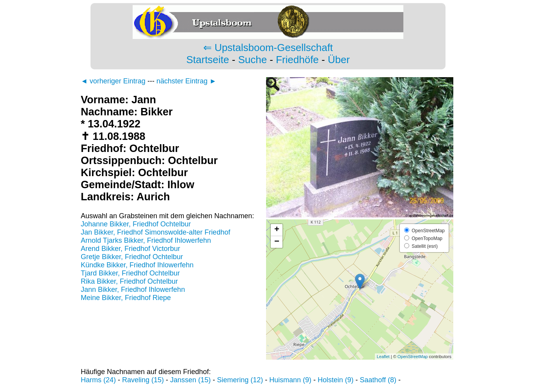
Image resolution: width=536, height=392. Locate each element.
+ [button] (277, 230)
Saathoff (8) (378, 380)
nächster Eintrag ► (186, 81)
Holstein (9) (335, 380)
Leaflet (383, 357)
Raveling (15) (143, 380)
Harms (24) (98, 380)
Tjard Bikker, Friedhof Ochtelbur (130, 273)
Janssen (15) (190, 380)
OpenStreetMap (413, 357)
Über (339, 60)
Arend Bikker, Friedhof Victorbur (130, 249)
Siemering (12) (240, 380)
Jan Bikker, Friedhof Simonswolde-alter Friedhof (155, 232)
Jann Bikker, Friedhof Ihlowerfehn (133, 290)
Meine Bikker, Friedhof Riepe (126, 298)
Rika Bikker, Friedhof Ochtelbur (129, 281)
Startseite (208, 60)
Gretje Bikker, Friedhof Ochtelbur (132, 257)
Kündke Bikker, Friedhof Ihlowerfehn (137, 265)
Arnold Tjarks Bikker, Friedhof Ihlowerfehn (146, 240)
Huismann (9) (290, 380)
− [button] (277, 242)
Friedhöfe (297, 60)
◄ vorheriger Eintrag (113, 81)
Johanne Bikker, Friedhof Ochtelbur (136, 224)
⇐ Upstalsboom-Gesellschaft (268, 48)
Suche (252, 60)
